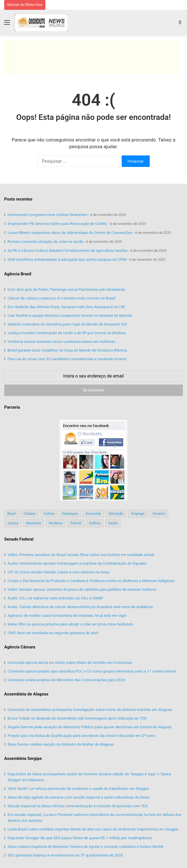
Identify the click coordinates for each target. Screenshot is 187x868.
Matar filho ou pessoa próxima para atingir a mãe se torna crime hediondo (70, 624)
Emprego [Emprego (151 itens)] (138, 514)
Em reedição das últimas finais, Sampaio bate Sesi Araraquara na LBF (66, 307)
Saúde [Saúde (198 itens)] (113, 523)
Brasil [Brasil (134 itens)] (11, 514)
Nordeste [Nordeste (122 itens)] (56, 523)
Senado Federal (19, 539)
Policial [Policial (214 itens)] (76, 523)
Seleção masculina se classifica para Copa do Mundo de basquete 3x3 (67, 324)
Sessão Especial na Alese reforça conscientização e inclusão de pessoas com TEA (78, 806)
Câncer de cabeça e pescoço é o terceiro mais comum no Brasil (62, 298)
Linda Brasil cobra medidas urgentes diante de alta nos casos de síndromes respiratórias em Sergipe (93, 829)
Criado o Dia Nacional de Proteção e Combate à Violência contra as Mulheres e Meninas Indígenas (91, 581)
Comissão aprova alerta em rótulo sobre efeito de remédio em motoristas (70, 662)
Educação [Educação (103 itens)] (116, 514)
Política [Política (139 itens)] (95, 523)
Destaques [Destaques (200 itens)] (70, 514)
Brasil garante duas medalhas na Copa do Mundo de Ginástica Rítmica (67, 350)
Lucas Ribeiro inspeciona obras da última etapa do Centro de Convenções (70, 232)
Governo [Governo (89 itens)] (159, 514)
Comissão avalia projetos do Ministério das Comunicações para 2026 (66, 680)
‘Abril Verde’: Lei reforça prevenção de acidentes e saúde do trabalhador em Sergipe (78, 788)
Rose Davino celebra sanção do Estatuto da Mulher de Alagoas (61, 744)
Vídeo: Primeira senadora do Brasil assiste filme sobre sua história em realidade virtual (81, 555)
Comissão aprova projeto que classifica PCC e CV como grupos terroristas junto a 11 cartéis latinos (92, 671)
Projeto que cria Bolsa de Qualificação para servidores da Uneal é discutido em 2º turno (82, 736)
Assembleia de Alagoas (26, 694)
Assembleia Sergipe (23, 758)
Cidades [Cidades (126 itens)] (30, 514)
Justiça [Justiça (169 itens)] (13, 523)
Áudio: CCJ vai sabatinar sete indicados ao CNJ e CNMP (55, 598)
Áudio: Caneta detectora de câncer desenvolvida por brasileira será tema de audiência (80, 607)
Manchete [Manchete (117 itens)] (34, 523)
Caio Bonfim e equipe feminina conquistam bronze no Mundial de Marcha (70, 315)
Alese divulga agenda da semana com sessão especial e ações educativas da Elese (78, 797)
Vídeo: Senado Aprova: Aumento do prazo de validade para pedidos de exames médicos (82, 589)
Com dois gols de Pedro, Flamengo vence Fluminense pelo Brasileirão (66, 289)
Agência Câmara (20, 647)
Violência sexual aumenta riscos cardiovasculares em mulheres (61, 341)
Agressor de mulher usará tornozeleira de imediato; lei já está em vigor (67, 615)
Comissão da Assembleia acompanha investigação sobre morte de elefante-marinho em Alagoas (90, 709)
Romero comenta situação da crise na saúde (45, 241)
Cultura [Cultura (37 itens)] (49, 514)
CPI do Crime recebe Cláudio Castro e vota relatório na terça (58, 572)
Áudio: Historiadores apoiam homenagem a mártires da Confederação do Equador (77, 563)
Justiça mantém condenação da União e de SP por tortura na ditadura (67, 333)
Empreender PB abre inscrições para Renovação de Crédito (57, 224)
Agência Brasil (18, 274)
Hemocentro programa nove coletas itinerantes (48, 215)
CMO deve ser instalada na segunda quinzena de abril (53, 633)
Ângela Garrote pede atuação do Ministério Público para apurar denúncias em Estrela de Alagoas (90, 727)
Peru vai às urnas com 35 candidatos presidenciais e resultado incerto (67, 359)
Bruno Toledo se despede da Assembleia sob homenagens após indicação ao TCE (77, 718)
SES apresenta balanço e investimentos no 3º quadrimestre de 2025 (65, 855)
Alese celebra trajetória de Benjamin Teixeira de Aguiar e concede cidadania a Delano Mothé (86, 846)
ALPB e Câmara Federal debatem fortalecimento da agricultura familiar (68, 250)
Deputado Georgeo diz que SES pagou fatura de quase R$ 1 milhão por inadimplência (80, 838)
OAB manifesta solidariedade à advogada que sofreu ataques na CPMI (67, 259)
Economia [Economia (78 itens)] (93, 514)
